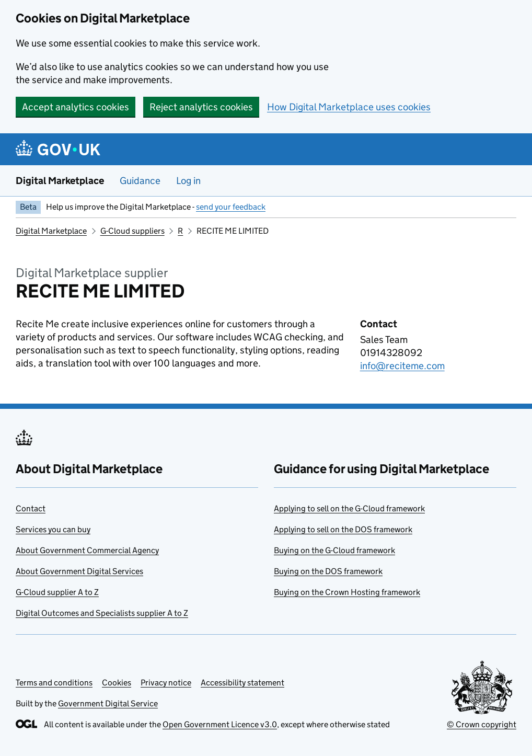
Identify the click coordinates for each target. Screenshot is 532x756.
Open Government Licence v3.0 (220, 724)
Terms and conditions (54, 683)
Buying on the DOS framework (328, 571)
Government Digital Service (108, 703)
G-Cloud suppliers (132, 231)
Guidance (140, 181)
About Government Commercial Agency (87, 550)
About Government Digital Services (79, 571)
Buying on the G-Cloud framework (334, 550)
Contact (31, 508)
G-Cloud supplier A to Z (57, 592)
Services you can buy (53, 529)
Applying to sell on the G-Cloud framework (349, 508)
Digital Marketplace (60, 181)
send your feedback (231, 207)
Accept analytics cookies (76, 107)
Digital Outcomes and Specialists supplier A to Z (102, 613)
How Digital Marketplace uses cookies (349, 107)
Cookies (117, 683)
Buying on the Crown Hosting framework (347, 592)
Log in (188, 181)
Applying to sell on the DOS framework (343, 529)
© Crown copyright (482, 724)
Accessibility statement (242, 683)
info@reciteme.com (402, 366)
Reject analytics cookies (201, 107)
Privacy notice (166, 683)
